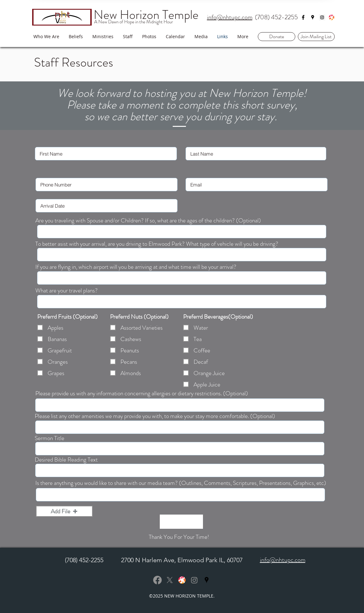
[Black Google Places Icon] (207, 580)
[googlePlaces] (313, 17)
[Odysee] (332, 17)
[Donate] (277, 37)
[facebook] (303, 17)
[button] (316, 37)
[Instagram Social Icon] (322, 17)
